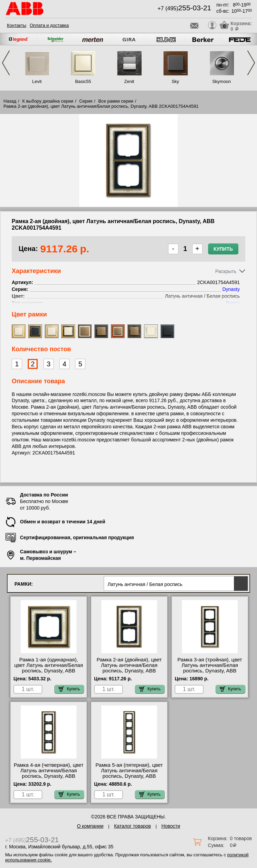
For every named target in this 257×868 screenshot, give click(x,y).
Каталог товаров (132, 826)
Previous (6, 63)
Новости (171, 826)
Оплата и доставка (49, 25)
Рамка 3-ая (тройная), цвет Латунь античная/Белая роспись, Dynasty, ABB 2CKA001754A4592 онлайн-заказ (210, 671)
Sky (175, 81)
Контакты (17, 25)
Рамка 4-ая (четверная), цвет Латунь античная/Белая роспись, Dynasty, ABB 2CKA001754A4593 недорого (49, 773)
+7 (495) (184, 8)
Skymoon (222, 81)
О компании (90, 826)
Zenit (129, 81)
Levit (37, 81)
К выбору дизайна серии (48, 101)
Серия (86, 101)
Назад (10, 101)
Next (251, 63)
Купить (223, 249)
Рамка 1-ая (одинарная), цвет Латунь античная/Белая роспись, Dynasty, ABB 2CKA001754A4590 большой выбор (48, 671)
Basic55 (83, 81)
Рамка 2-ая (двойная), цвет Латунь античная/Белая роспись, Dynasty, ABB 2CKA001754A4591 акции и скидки (129, 671)
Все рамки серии (116, 101)
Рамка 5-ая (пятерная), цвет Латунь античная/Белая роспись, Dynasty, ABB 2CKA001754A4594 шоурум (129, 773)
